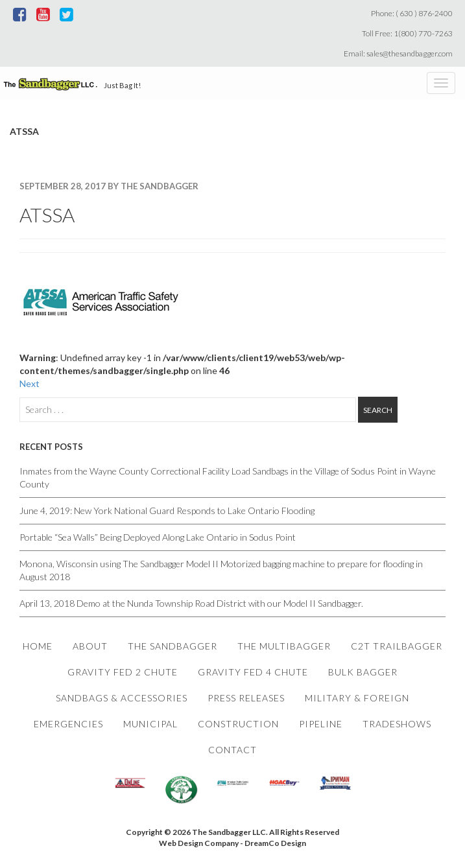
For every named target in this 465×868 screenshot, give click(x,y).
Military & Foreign (357, 698)
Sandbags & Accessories (122, 698)
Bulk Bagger (363, 672)
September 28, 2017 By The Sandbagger (109, 186)
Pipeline (321, 724)
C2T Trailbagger (397, 646)
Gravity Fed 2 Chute (123, 672)
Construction (238, 724)
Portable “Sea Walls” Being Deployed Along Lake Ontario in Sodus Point (158, 537)
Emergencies (68, 724)
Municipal (150, 724)
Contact (232, 750)
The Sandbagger (173, 646)
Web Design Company (199, 843)
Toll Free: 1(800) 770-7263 (409, 33)
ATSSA (47, 215)
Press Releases (246, 698)
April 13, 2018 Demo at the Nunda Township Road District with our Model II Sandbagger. (193, 603)
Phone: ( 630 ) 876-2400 (413, 13)
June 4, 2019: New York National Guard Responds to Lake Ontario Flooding (167, 510)
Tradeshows (397, 724)
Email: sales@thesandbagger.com (399, 53)
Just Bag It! (122, 85)
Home (38, 646)
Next (30, 383)
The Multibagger (284, 646)
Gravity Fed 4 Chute (253, 672)
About (90, 646)
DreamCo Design (275, 843)
